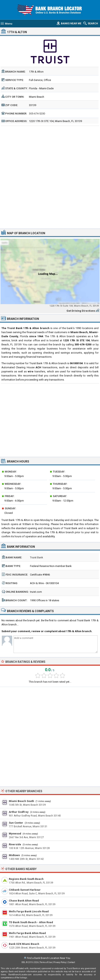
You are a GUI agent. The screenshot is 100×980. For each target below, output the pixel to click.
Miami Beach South (21, 801)
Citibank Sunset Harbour (25, 890)
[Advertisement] (50, 177)
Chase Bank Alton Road (24, 901)
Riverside (15, 844)
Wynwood (15, 834)
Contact (71, 962)
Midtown (14, 855)
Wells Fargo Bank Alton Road (27, 933)
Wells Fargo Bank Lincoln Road (29, 911)
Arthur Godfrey (19, 812)
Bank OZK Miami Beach (24, 944)
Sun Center (16, 823)
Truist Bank (37, 557)
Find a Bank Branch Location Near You (49, 958)
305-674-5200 (37, 114)
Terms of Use (46, 962)
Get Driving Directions (81, 311)
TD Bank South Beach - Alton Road (31, 922)
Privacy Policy (60, 962)
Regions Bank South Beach (26, 879)
